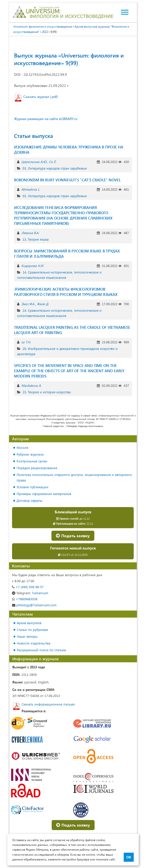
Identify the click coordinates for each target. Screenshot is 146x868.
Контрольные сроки (32, 461)
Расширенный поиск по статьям (41, 650)
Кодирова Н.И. (33, 266)
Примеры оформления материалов (44, 494)
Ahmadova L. (31, 189)
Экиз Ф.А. (28, 304)
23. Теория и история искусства (47, 392)
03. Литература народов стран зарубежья (55, 168)
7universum (30, 593)
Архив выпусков (29, 623)
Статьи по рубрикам (32, 630)
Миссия (22, 447)
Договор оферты (29, 500)
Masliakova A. (31, 385)
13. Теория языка (36, 239)
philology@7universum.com (34, 605)
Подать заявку (73, 536)
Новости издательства (34, 643)
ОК (129, 857)
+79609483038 (25, 599)
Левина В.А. (30, 233)
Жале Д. (43, 304)
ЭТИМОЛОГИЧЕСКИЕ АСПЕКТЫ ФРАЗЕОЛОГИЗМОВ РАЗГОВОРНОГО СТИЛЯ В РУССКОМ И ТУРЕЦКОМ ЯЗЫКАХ (66, 292)
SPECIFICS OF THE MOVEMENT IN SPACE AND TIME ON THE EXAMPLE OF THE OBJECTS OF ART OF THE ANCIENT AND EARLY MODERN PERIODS (69, 371)
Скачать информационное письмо (48, 704)
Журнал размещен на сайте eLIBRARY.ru (46, 119)
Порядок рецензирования (37, 468)
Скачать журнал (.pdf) (41, 97)
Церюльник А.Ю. (34, 162)
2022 (45, 32)
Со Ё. (53, 162)
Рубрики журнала (30, 454)
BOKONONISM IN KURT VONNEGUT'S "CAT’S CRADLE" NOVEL (67, 180)
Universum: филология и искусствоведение (43, 26)
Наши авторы (27, 636)
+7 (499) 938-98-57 (28, 587)
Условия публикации (32, 487)
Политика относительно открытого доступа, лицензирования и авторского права (74, 477)
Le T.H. (26, 342)
